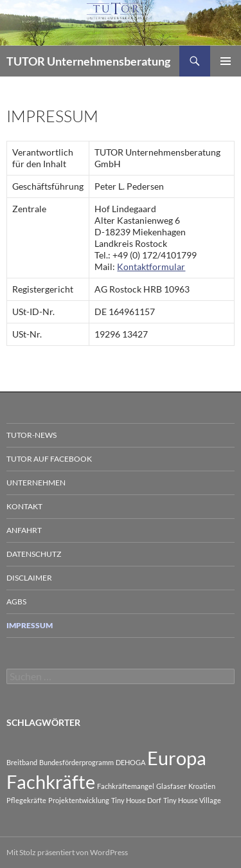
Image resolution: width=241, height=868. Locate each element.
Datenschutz (34, 554)
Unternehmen (36, 483)
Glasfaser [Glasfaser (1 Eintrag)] (171, 786)
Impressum (30, 625)
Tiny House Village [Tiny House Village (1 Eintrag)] (192, 800)
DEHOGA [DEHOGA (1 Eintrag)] (130, 762)
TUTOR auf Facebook (49, 459)
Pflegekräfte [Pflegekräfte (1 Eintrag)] (26, 800)
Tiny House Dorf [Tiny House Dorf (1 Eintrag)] (136, 800)
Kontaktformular (151, 267)
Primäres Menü (226, 61)
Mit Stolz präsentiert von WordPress (67, 852)
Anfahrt (24, 530)
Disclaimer (29, 578)
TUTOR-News (31, 435)
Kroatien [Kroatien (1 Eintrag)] (202, 786)
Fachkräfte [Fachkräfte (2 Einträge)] (51, 782)
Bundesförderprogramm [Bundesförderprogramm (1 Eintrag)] (76, 762)
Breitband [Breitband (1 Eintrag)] (22, 762)
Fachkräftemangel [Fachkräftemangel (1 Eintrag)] (126, 786)
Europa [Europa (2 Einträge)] (177, 758)
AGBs (16, 601)
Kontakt (24, 506)
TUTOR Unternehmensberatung (88, 61)
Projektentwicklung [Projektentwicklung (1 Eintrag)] (79, 800)
